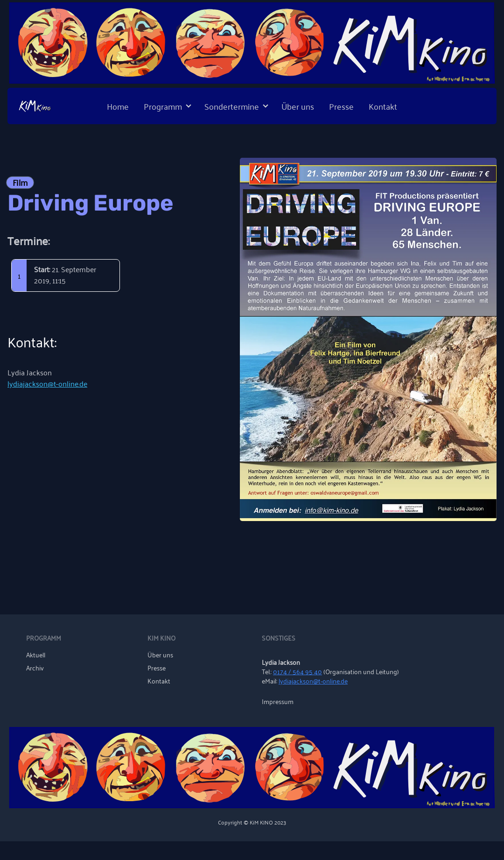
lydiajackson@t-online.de (47, 383)
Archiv (35, 668)
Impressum (278, 701)
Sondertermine (232, 106)
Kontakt (383, 106)
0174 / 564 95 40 (297, 671)
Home (118, 106)
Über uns (298, 106)
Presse (341, 106)
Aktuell (36, 655)
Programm (163, 106)
